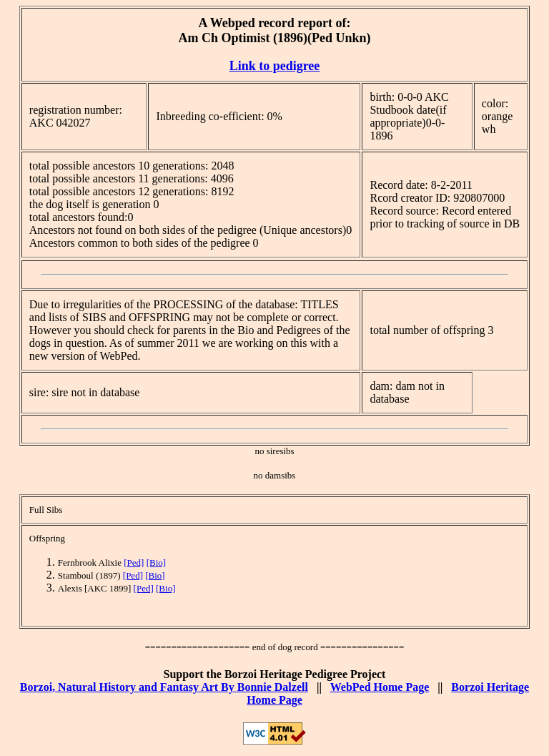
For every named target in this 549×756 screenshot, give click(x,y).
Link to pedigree (275, 66)
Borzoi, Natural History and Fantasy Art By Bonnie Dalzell (164, 687)
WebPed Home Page (380, 687)
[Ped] (134, 563)
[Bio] (156, 563)
